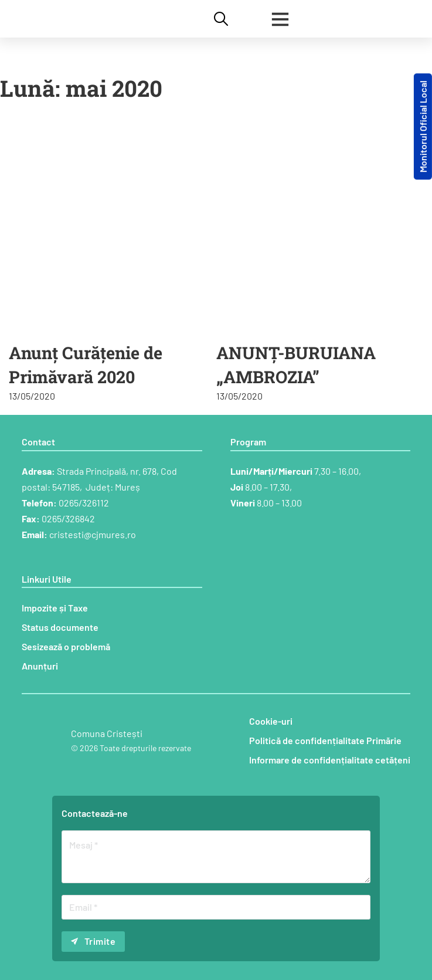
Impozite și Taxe (55, 608)
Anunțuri (40, 666)
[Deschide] (280, 19)
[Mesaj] (216, 857)
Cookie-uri (271, 721)
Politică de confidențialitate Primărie (325, 740)
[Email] (216, 907)
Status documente (60, 627)
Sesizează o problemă (66, 646)
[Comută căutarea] (221, 19)
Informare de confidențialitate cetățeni (330, 760)
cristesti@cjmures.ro (93, 534)
